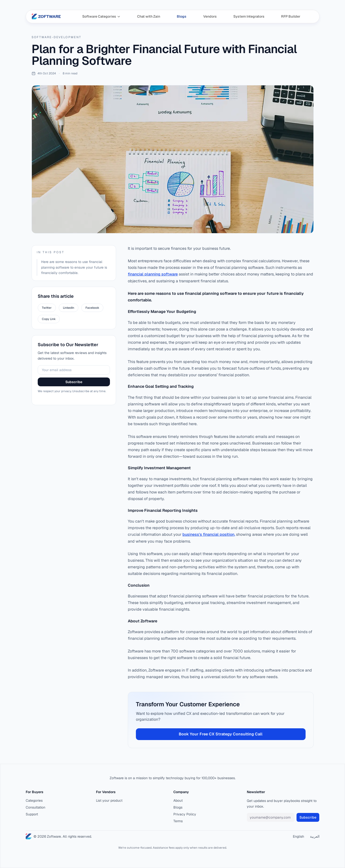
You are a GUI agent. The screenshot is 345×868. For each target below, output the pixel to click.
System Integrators (249, 16)
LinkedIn (69, 308)
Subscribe (74, 382)
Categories (34, 800)
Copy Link (49, 319)
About (178, 800)
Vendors (210, 16)
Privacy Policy (185, 814)
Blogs (182, 16)
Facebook (92, 308)
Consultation (36, 807)
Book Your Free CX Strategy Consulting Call (221, 734)
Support (32, 814)
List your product (109, 800)
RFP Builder (291, 16)
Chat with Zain (149, 16)
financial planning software (153, 274)
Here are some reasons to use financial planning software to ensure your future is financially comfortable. (74, 267)
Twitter (47, 308)
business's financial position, (209, 534)
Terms (178, 821)
